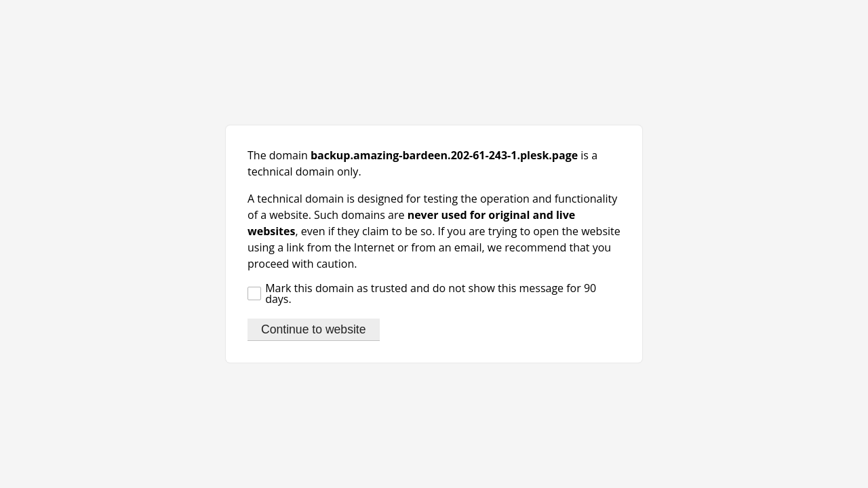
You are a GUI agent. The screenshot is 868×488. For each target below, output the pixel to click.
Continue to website (314, 329)
